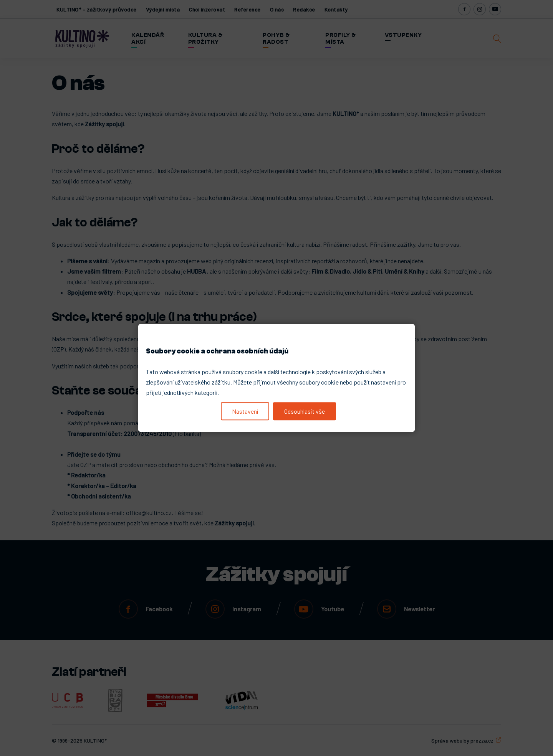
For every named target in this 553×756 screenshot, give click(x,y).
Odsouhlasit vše (305, 411)
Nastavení (245, 411)
